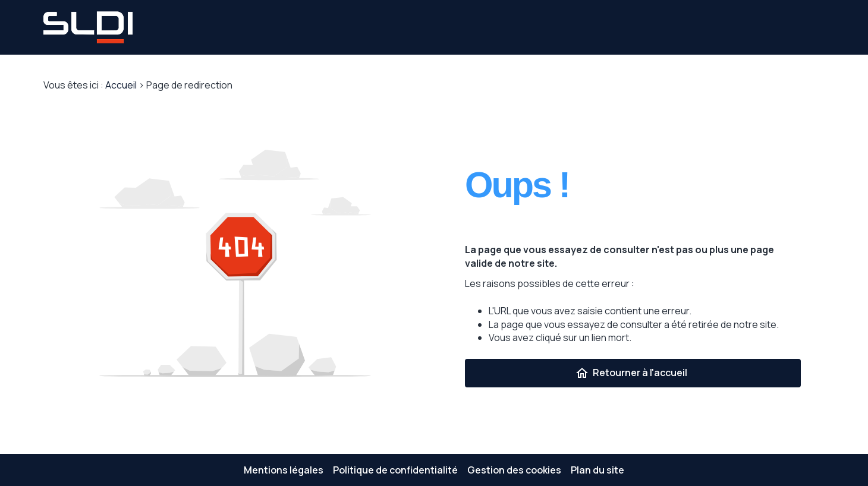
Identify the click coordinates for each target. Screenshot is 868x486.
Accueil (121, 85)
